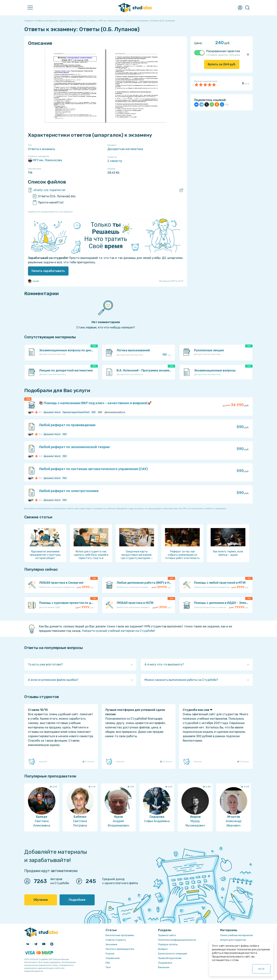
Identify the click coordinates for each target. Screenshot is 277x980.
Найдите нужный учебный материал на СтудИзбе (118, 631)
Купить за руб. (222, 64)
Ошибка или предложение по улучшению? (50, 212)
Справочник (113, 958)
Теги (108, 967)
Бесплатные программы (120, 935)
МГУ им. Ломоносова (45, 160)
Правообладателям (170, 958)
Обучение (41, 900)
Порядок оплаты (168, 944)
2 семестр (115, 161)
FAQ (108, 963)
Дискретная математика (125, 149)
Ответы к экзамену (42, 149)
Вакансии (164, 967)
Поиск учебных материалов (236, 935)
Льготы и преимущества (120, 949)
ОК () (261, 969)
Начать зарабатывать (48, 271)
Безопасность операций (173, 954)
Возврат (163, 949)
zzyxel (33, 281)
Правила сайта (167, 935)
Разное (110, 954)
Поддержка (165, 963)
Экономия (111, 944)
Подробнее (77, 900)
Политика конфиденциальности (177, 940)
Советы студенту (116, 940)
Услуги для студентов (233, 940)
